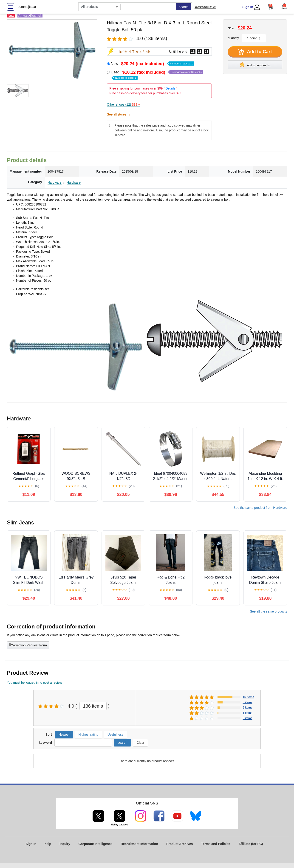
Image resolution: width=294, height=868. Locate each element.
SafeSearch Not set (205, 7)
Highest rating (88, 735)
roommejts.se (26, 7)
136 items (93, 706)
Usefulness (115, 735)
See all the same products (269, 611)
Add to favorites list (255, 64)
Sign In (248, 7)
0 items (248, 718)
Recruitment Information (139, 844)
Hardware (55, 182)
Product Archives (180, 844)
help (48, 844)
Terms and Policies (216, 844)
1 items (248, 713)
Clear (140, 743)
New (152, 64)
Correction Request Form (28, 645)
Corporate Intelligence (96, 844)
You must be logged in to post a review (34, 683)
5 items (248, 702)
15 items (248, 697)
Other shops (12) (123, 104)
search (184, 7)
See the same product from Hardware (260, 508)
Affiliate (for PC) (251, 844)
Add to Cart (255, 52)
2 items (248, 707)
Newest (64, 735)
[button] (284, 6)
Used (157, 75)
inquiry (65, 844)
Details (171, 88)
